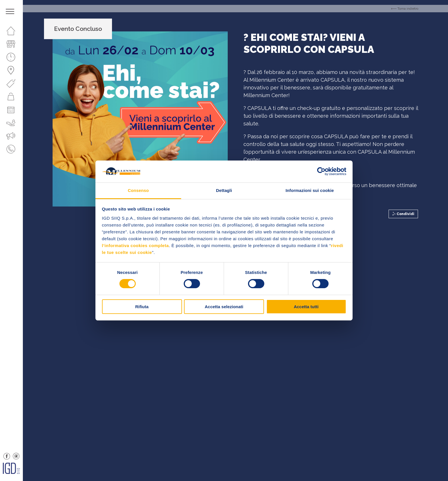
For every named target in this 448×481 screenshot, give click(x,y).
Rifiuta (142, 307)
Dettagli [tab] (224, 190)
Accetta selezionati (224, 307)
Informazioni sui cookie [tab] (310, 190)
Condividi (403, 214)
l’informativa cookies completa (135, 245)
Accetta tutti (306, 307)
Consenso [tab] (138, 190)
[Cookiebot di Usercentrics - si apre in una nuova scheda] (321, 171)
